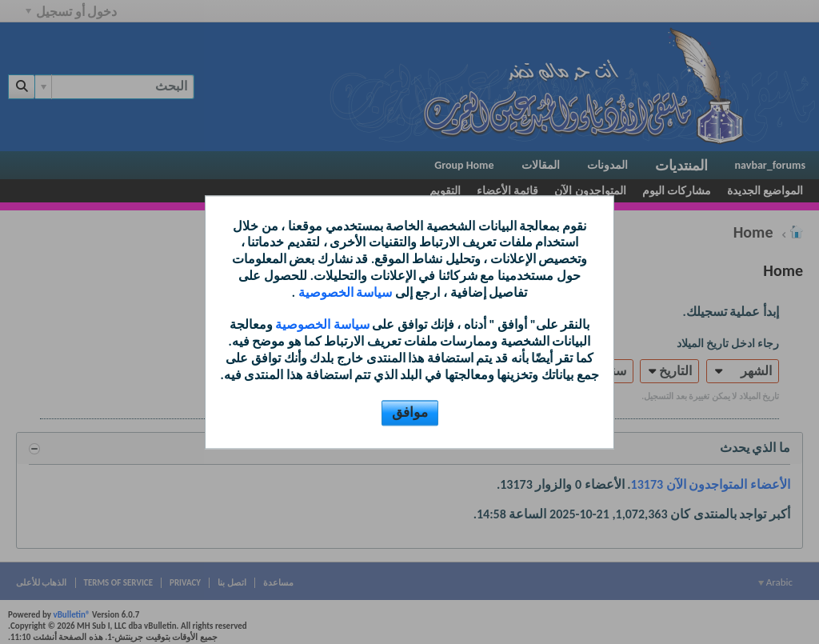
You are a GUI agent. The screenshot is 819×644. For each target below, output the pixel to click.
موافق (410, 412)
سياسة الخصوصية (344, 292)
